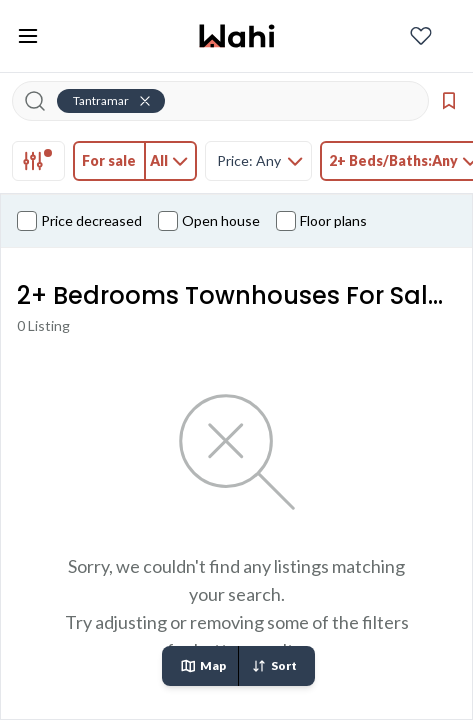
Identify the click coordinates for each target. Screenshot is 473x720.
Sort (274, 666)
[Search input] (232, 101)
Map (203, 666)
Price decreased (79, 221)
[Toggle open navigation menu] (28, 36)
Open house (209, 221)
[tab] (38, 161)
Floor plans (321, 221)
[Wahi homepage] (237, 36)
